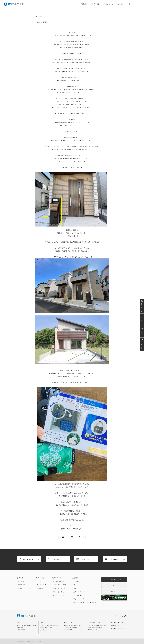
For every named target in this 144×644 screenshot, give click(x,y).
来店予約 (114, 585)
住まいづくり (109, 4)
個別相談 (40, 588)
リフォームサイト (116, 628)
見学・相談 (96, 4)
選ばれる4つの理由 (60, 585)
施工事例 (21, 581)
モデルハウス (42, 585)
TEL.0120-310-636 (21, 629)
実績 (75, 588)
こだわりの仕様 (58, 581)
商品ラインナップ (59, 588)
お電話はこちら (114, 580)
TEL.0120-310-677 (69, 629)
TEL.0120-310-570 (92, 629)
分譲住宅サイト (116, 625)
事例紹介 (84, 4)
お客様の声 (22, 585)
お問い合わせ (114, 591)
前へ (64, 537)
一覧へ (72, 537)
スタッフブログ (79, 592)
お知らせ (121, 4)
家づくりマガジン (59, 596)
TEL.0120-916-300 (45, 631)
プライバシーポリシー (81, 599)
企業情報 (75, 578)
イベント (40, 581)
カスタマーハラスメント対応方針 (85, 603)
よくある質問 (78, 596)
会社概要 (78, 581)
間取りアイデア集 (24, 588)
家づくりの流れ (58, 592)
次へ (80, 537)
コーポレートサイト (117, 622)
